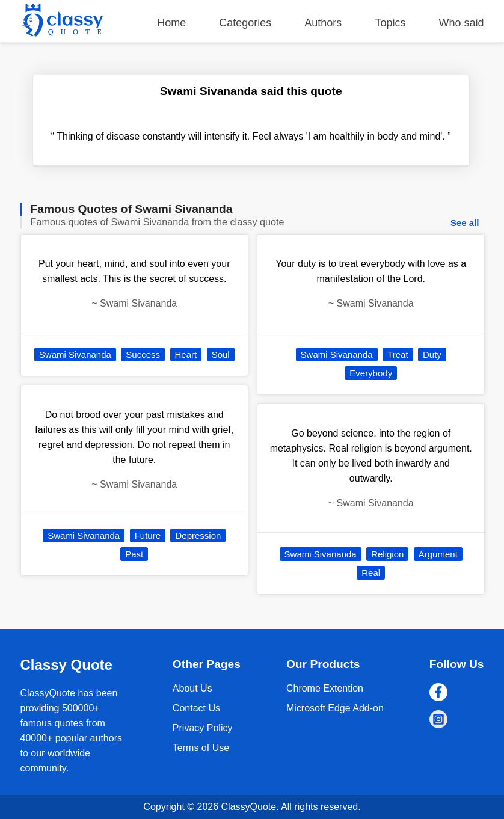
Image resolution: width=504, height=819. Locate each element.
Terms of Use (201, 748)
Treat (398, 354)
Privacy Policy (203, 728)
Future (148, 535)
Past (134, 554)
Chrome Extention (325, 688)
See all (465, 223)
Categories (245, 23)
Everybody (371, 373)
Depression (198, 535)
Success (143, 354)
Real (371, 573)
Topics (390, 23)
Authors (323, 23)
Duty (432, 354)
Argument (438, 554)
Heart (186, 354)
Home (171, 23)
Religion (387, 554)
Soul (221, 354)
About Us (192, 688)
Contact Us (196, 708)
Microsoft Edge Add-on (335, 708)
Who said (461, 23)
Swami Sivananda (75, 354)
